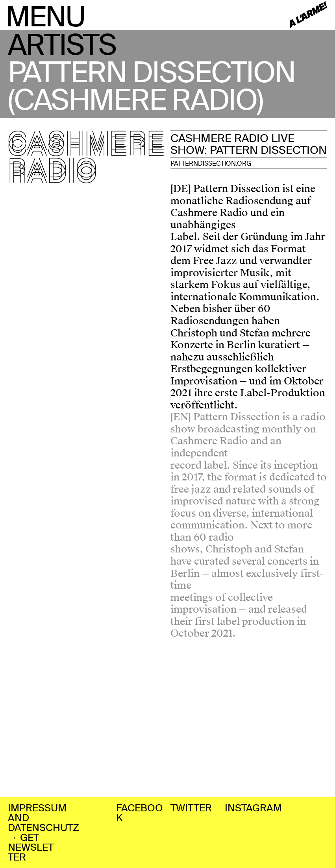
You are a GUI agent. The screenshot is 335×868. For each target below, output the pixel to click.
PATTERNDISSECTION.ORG (211, 163)
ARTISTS (62, 45)
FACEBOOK (140, 813)
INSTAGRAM (253, 808)
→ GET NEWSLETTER (31, 847)
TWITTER (191, 808)
